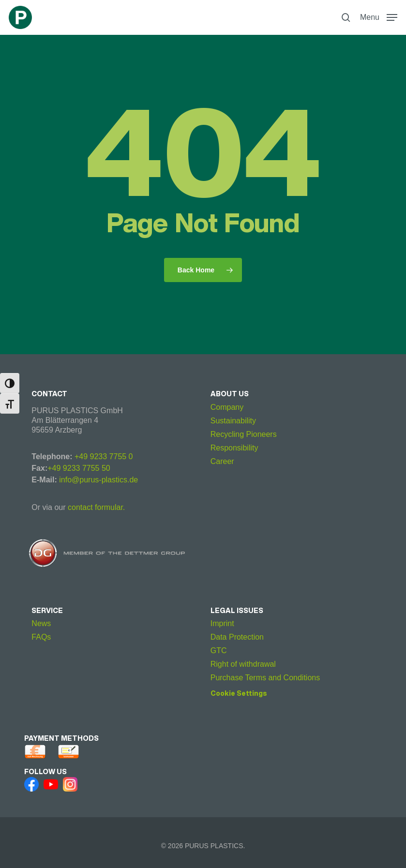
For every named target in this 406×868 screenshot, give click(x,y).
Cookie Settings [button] (239, 693)
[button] (379, 17)
